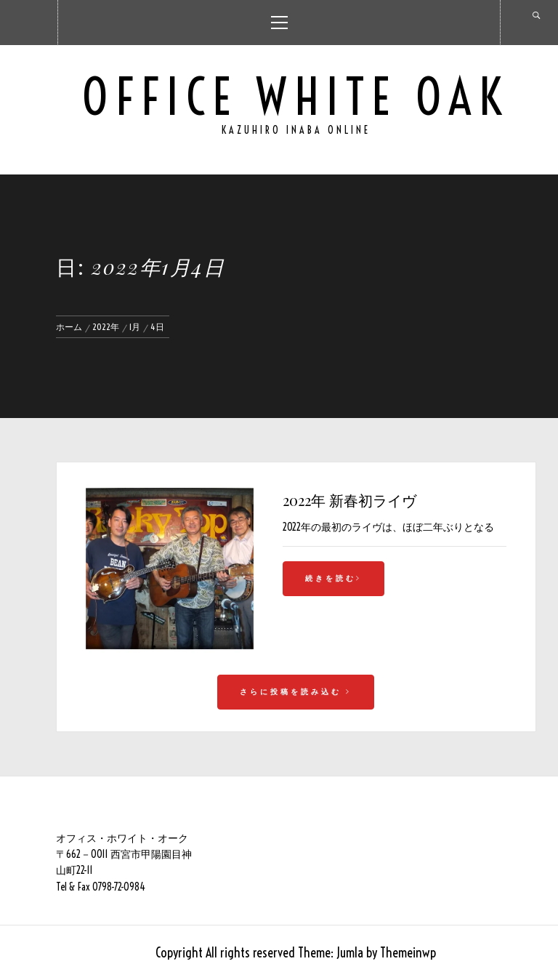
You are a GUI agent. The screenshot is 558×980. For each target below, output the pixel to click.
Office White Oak (296, 97)
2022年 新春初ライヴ (349, 500)
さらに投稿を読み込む (296, 692)
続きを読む (333, 578)
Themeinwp (408, 953)
